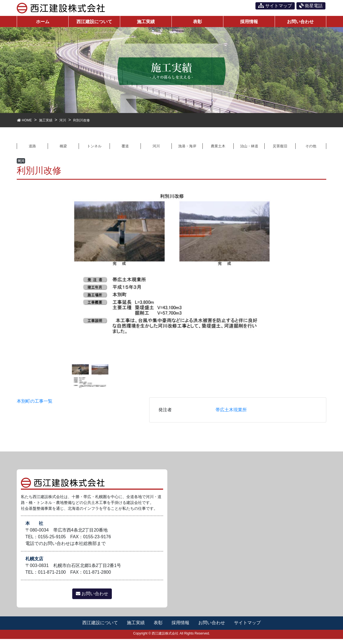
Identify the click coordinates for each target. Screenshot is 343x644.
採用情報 (181, 628)
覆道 (125, 150)
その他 (311, 150)
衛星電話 (311, 6)
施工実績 (136, 628)
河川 (156, 150)
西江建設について (100, 628)
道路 (32, 150)
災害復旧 (280, 150)
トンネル (94, 150)
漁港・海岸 (187, 150)
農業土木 (218, 150)
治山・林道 (249, 150)
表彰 (158, 628)
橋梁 (63, 150)
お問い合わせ (92, 599)
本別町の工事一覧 (35, 406)
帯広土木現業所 (231, 415)
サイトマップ (275, 6)
